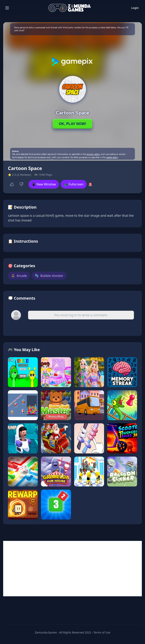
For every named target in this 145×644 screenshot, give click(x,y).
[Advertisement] (72, 569)
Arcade (19, 276)
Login (135, 8)
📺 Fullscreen (74, 184)
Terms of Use (102, 632)
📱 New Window (44, 184)
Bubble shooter (49, 276)
